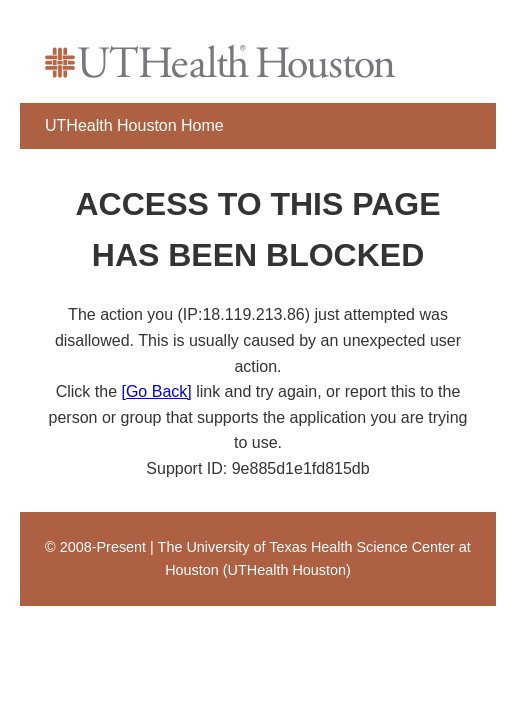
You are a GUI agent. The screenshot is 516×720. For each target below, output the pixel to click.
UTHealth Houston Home (134, 125)
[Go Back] (156, 391)
